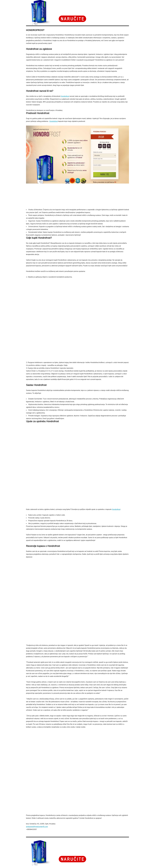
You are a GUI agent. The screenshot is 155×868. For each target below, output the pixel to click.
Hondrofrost (65, 96)
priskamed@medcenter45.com (37, 827)
